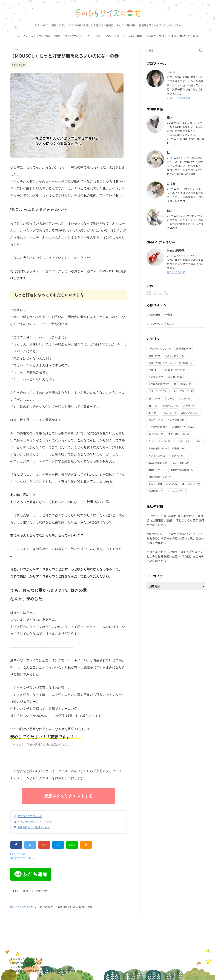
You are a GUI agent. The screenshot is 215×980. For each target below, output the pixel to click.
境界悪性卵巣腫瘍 (180, 470)
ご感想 (175, 448)
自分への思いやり (178, 36)
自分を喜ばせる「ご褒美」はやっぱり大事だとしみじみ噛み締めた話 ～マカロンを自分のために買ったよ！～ (175, 556)
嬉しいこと (188, 484)
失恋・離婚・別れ (177, 434)
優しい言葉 (180, 384)
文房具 (187, 406)
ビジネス (176, 456)
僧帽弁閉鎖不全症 (158, 477)
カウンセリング (74, 36)
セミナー (153, 420)
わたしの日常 (172, 356)
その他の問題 (155, 384)
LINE (72, 845)
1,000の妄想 (19, 65)
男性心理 (153, 434)
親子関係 (183, 363)
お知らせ (167, 406)
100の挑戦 (174, 420)
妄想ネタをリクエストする (69, 796)
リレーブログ (175, 491)
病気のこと (154, 470)
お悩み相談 (154, 448)
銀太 (151, 398)
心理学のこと (179, 427)
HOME (14, 907)
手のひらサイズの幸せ (23, 959)
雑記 (25, 891)
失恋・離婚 (135, 36)
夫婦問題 (181, 348)
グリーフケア (94, 36)
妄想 (195, 36)
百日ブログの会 (40, 891)
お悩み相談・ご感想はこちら (34, 828)
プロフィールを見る (179, 98)
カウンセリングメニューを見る (34, 822)
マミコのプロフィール (30, 816)
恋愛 (151, 356)
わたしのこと (155, 348)
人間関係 (153, 377)
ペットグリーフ (115, 36)
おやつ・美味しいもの (160, 484)
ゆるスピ (167, 413)
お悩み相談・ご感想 (49, 36)
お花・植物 (178, 463)
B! (58, 845)
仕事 (151, 370)
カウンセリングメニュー (162, 324)
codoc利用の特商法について (26, 963)
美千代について (176, 272)
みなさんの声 (155, 456)
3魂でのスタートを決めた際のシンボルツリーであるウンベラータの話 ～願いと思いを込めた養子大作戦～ (176, 538)
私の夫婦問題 (155, 463)
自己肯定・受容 (155, 36)
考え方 (172, 377)
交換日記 (153, 491)
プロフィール (25, 36)
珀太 (151, 406)
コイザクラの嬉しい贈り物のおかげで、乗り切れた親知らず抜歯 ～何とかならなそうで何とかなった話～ (175, 521)
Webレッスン (188, 413)
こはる (183, 398)
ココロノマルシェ (186, 441)
